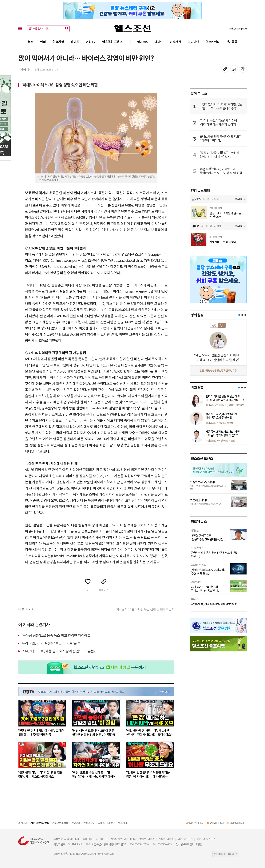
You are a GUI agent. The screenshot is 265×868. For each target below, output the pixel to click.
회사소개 (23, 823)
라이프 (75, 42)
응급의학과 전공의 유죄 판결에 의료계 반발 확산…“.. (214, 554)
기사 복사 (225, 69)
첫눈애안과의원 (199, 500)
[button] (239, 315)
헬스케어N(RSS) (196, 823)
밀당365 (142, 42)
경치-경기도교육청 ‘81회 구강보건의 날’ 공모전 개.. (205, 589)
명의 (43, 42)
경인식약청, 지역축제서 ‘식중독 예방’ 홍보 (214, 604)
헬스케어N (213, 42)
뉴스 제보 (123, 823)
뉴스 (31, 42)
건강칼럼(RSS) (217, 823)
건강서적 (175, 42)
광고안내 (76, 823)
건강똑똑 (232, 42)
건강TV (91, 42)
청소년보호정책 (60, 823)
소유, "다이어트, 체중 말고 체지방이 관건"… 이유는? (59, 651)
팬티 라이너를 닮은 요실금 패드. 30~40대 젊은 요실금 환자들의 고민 (225, 398)
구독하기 (239, 199)
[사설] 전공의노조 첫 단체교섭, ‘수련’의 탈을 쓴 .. (208, 572)
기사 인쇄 (234, 69)
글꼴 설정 (243, 69)
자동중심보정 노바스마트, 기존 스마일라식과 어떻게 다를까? (223, 433)
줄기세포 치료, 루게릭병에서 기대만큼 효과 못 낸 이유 (221, 416)
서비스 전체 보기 (107, 823)
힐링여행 (193, 42)
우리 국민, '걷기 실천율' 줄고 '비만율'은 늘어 (53, 643)
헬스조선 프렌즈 (112, 42)
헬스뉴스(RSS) (237, 823)
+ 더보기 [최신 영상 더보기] (165, 692)
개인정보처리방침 (40, 823)
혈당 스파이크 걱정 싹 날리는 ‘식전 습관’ (225, 215)
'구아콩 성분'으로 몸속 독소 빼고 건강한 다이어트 (56, 635)
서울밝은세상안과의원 (203, 482)
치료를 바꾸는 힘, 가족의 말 (224, 242)
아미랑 (159, 42)
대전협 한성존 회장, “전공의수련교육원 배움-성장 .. (208, 537)
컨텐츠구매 (89, 823)
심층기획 (58, 42)
